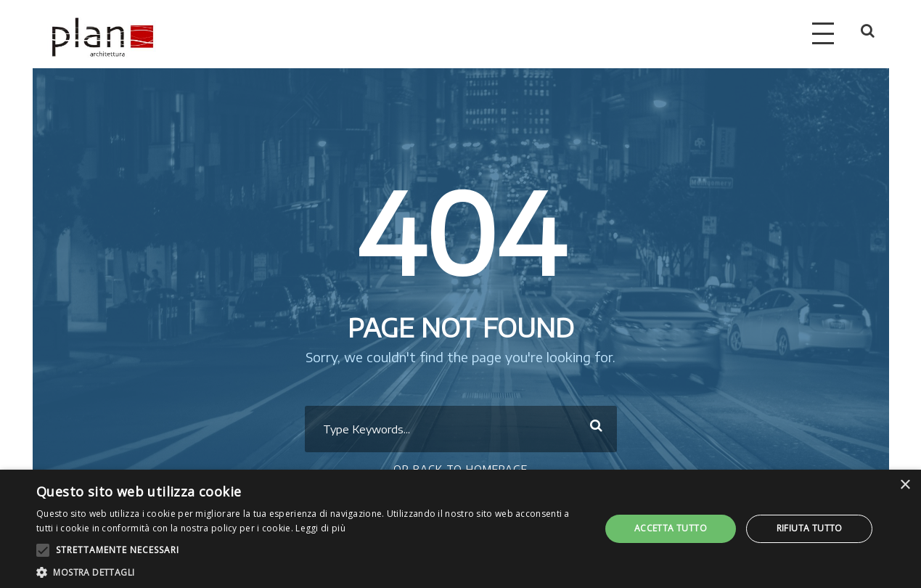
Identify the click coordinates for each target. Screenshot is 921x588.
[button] (310, 571)
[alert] (461, 529)
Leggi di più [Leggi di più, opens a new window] (320, 528)
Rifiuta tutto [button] (810, 528)
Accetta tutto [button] (671, 528)
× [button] (905, 485)
